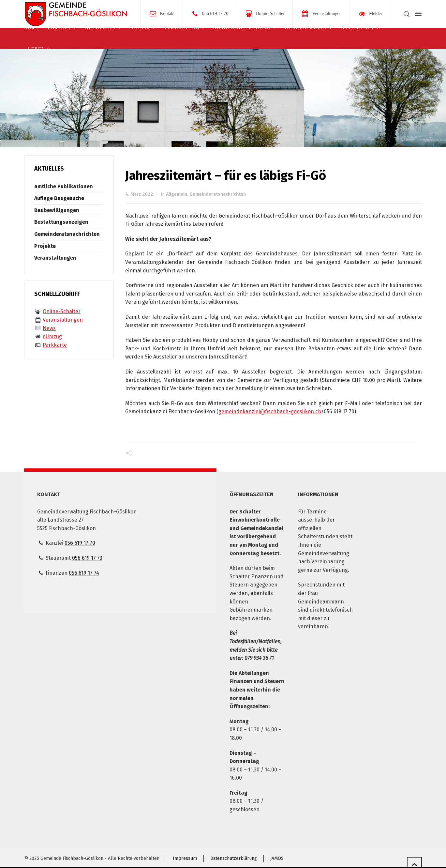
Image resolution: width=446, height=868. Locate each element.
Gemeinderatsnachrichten (218, 194)
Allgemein (177, 194)
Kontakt (167, 14)
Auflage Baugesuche (59, 198)
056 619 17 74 (84, 573)
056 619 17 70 (215, 14)
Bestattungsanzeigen (61, 222)
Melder (376, 14)
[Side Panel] (417, 14)
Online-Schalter (270, 14)
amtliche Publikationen (64, 186)
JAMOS (277, 858)
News (49, 328)
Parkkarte (55, 345)
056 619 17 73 (87, 558)
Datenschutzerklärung (234, 858)
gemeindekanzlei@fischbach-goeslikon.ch (270, 411)
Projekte (45, 246)
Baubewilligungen (57, 210)
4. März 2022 (139, 194)
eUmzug (52, 336)
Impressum (185, 858)
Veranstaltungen (327, 14)
